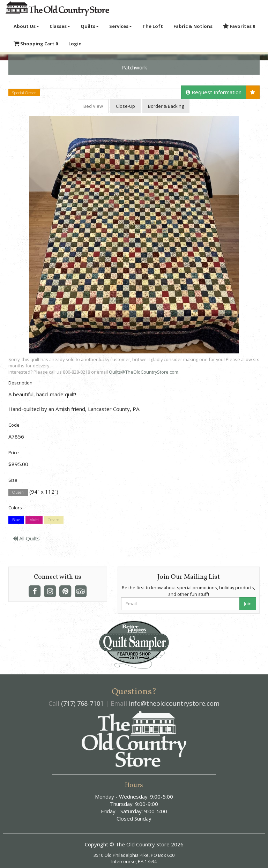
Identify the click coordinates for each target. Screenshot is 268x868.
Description (20, 383)
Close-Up (125, 106)
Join (248, 604)
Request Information (214, 92)
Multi (34, 520)
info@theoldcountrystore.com (174, 703)
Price (14, 452)
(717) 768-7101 (82, 703)
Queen (18, 492)
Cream (54, 520)
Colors (15, 508)
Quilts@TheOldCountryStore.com (144, 372)
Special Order (24, 93)
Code (14, 425)
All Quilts (26, 538)
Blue (16, 520)
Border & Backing (166, 106)
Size (13, 480)
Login (75, 44)
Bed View (93, 106)
